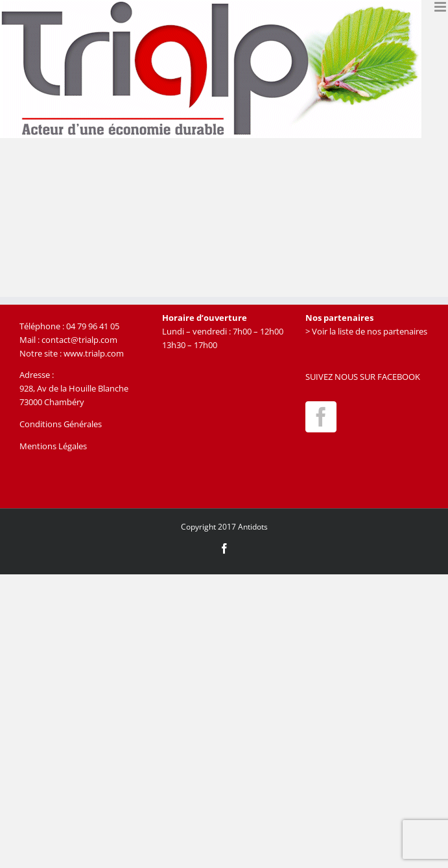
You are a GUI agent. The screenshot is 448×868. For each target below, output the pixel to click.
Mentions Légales (53, 446)
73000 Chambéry (52, 402)
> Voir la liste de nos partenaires (366, 331)
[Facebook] (321, 417)
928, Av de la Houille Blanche (74, 388)
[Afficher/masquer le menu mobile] (441, 7)
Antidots (253, 527)
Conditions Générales (61, 424)
